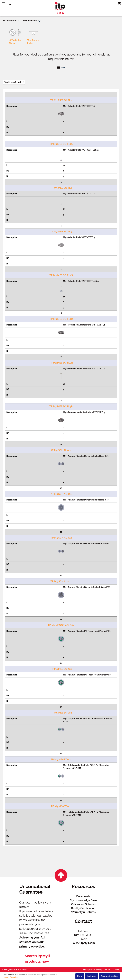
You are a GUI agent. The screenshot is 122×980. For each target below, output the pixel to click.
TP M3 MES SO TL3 (61, 232)
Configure (91, 976)
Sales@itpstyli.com (83, 943)
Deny (80, 976)
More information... (12, 977)
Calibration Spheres (83, 904)
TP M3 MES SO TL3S (61, 275)
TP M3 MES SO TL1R (61, 319)
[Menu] (3, 4)
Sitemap (86, 970)
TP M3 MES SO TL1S (61, 144)
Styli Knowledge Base (83, 900)
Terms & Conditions (112, 970)
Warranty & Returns (83, 912)
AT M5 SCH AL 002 (61, 450)
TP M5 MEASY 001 (61, 806)
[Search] (10, 4)
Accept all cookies (109, 976)
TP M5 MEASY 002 (61, 759)
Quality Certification (83, 908)
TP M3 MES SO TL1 (61, 100)
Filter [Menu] (61, 67)
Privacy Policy (97, 970)
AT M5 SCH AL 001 (61, 494)
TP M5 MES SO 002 (61, 713)
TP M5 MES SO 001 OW (61, 625)
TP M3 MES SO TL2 (61, 188)
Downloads (83, 896)
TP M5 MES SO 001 (61, 669)
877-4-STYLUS (83, 935)
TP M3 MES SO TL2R (61, 363)
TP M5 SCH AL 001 (61, 581)
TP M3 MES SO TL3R (61, 406)
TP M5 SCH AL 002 (61, 538)
